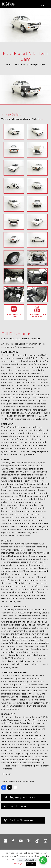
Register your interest (23, 797)
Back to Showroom (21, 820)
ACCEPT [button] (31, 864)
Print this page (18, 806)
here (40, 119)
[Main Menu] (48, 4)
